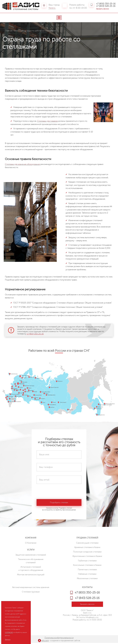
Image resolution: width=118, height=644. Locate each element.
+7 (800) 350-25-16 (106, 4)
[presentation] (55, 493)
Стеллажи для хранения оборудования (22, 164)
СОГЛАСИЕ (9, 632)
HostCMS (87, 627)
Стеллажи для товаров (47, 121)
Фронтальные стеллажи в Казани (87, 557)
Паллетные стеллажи (87, 571)
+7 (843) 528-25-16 (106, 6)
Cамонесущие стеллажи (87, 544)
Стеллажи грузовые (31, 593)
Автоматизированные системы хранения (31, 588)
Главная (9, 31)
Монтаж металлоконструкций (31, 576)
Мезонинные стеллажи (87, 580)
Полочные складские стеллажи (87, 553)
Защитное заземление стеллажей (31, 556)
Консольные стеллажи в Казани (87, 566)
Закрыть (8, 639)
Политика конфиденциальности (59, 639)
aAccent (45, 642)
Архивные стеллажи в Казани (87, 548)
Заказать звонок (102, 9)
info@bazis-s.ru (92, 619)
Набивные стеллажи (87, 575)
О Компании (31, 544)
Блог (16, 31)
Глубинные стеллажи (87, 562)
